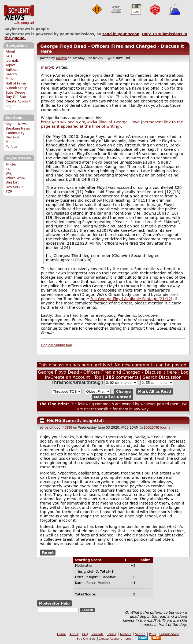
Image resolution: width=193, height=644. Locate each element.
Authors (12, 70)
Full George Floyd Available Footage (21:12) (131, 299)
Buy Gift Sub (16, 97)
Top (98, 377)
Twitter (11, 164)
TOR (9, 192)
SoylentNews (19, 15)
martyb (61, 58)
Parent (48, 553)
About (10, 51)
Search (11, 74)
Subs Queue (15, 93)
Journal (166, 428)
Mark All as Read (155, 391)
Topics (11, 65)
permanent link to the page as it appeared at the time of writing (112, 124)
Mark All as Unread (112, 397)
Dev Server (15, 187)
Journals (12, 61)
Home (62, 634)
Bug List (12, 182)
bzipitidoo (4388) (58, 428)
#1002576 (150, 428)
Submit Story (16, 88)
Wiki (9, 174)
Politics (11, 146)
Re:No (54, 420)
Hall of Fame (16, 83)
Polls (9, 79)
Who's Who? (16, 178)
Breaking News (18, 128)
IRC (8, 169)
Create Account (18, 101)
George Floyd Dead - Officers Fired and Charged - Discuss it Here (107, 372)
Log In (11, 106)
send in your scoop (121, 34)
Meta (10, 142)
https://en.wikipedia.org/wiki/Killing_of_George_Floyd (90, 122)
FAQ (9, 56)
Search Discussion (162, 377)
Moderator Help (54, 603)
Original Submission (57, 345)
